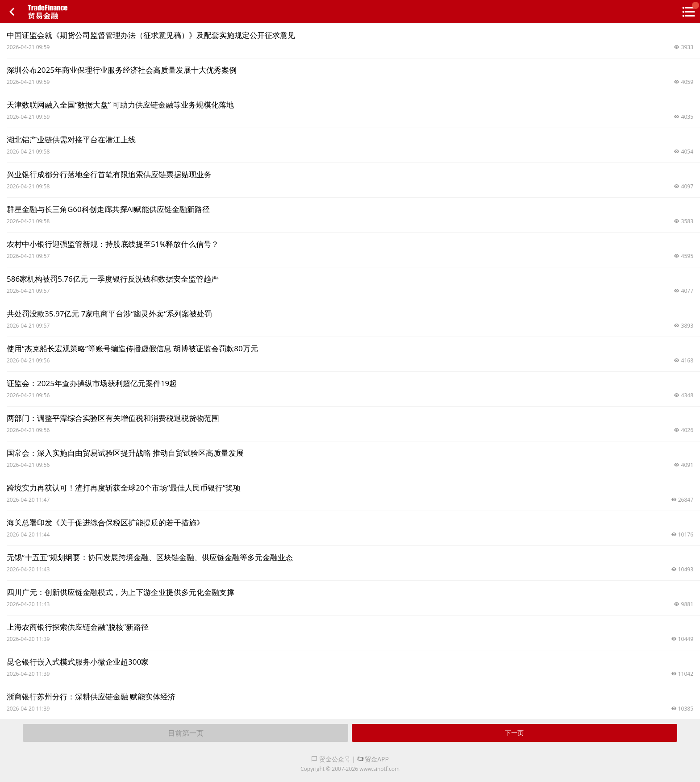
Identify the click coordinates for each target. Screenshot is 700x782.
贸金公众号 (331, 759)
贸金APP (373, 759)
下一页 (514, 733)
